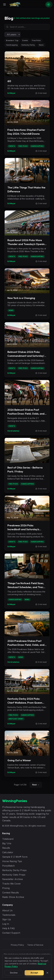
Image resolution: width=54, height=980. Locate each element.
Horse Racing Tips (12, 861)
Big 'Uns (7, 843)
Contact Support (11, 933)
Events (25, 40)
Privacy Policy (17, 945)
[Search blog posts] (27, 27)
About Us (7, 910)
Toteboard (8, 839)
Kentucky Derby (28, 45)
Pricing (6, 888)
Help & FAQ (8, 928)
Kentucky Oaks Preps (14, 875)
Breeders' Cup (12, 40)
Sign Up (7, 919)
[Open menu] (4, 4)
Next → (36, 785)
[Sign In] (49, 4)
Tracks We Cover (12, 884)
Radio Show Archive (13, 897)
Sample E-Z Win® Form (15, 857)
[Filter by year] (12, 35)
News (41, 45)
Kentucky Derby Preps (14, 870)
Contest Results (11, 893)
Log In (6, 924)
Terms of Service (35, 945)
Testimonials (9, 915)
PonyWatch (8, 866)
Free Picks (36, 40)
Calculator (8, 852)
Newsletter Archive (13, 879)
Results (6, 848)
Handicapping (12, 45)
